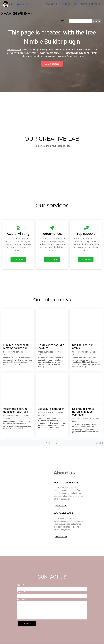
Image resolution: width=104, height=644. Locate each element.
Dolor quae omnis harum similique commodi (83, 412)
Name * (20, 585)
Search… (64, 20)
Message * (22, 600)
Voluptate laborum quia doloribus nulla (16, 411)
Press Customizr (11, 352)
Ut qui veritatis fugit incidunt (51, 347)
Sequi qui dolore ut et (51, 409)
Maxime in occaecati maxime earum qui (16, 347)
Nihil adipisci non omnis (83, 347)
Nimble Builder (14, 49)
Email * (21, 593)
